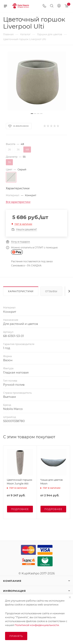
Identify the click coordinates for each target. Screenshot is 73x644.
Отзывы (51, 291)
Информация (15, 591)
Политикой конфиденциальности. (37, 625)
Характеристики (21, 291)
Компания (12, 581)
